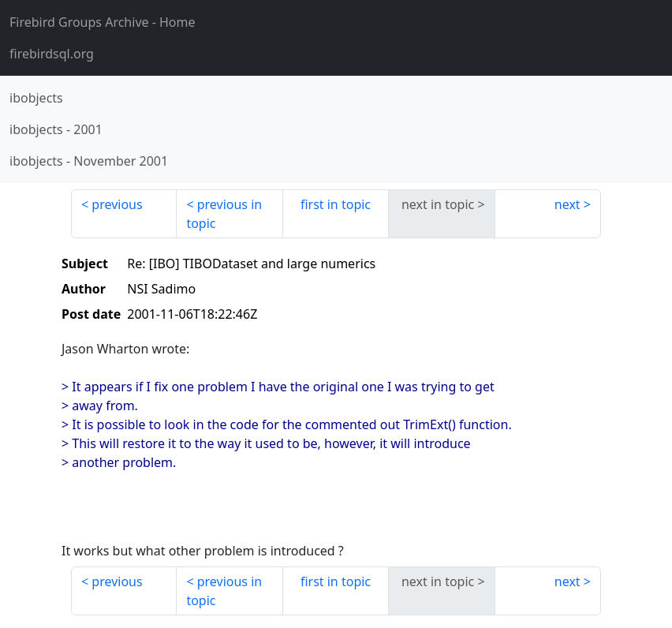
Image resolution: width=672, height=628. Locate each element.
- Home (103, 22)
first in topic (336, 204)
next (567, 204)
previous (117, 204)
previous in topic (224, 214)
